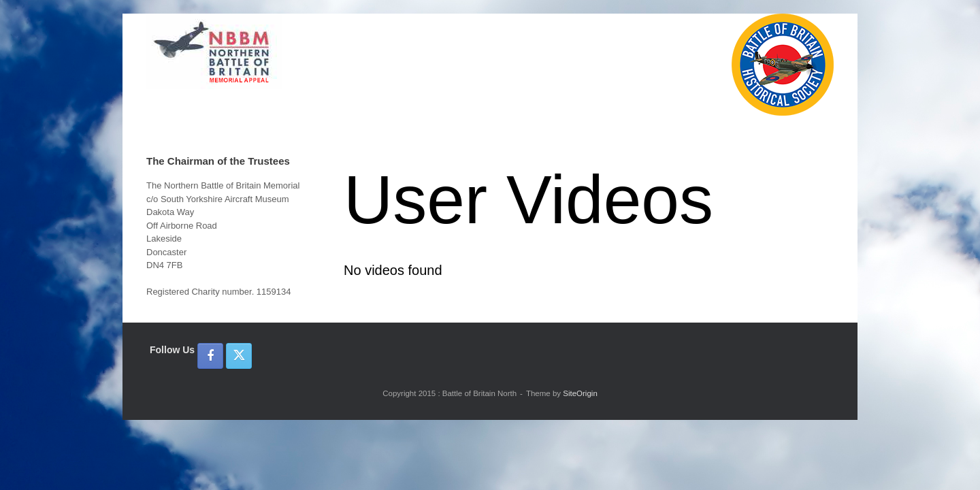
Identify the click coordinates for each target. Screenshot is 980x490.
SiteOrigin (580, 393)
